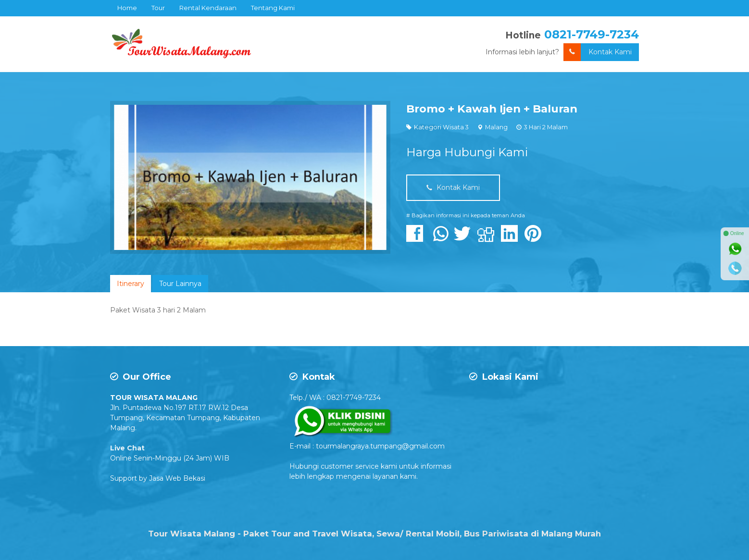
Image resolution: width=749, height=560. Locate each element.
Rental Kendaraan (208, 8)
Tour (158, 8)
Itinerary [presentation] (131, 284)
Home (127, 8)
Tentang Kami (273, 8)
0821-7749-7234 (592, 34)
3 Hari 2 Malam (546, 127)
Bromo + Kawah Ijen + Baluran (492, 109)
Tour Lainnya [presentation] (180, 284)
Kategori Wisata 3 (441, 127)
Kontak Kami (598, 52)
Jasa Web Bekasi (177, 478)
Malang (496, 127)
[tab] (131, 284)
